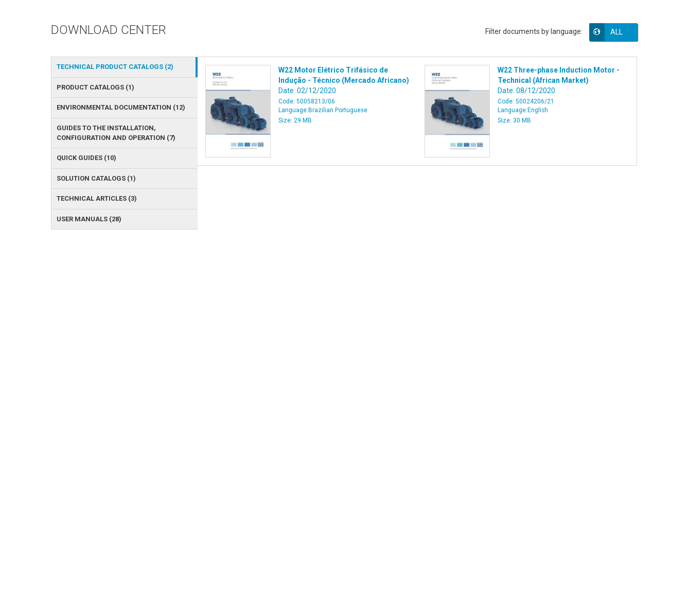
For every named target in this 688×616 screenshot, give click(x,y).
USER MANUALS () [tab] (89, 219)
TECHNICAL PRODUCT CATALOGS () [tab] (115, 67)
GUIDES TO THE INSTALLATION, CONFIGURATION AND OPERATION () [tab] (116, 133)
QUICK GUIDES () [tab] (86, 158)
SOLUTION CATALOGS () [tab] (96, 178)
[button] (621, 32)
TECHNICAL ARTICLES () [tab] (97, 198)
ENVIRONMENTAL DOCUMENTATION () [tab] (121, 107)
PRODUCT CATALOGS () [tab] (95, 87)
